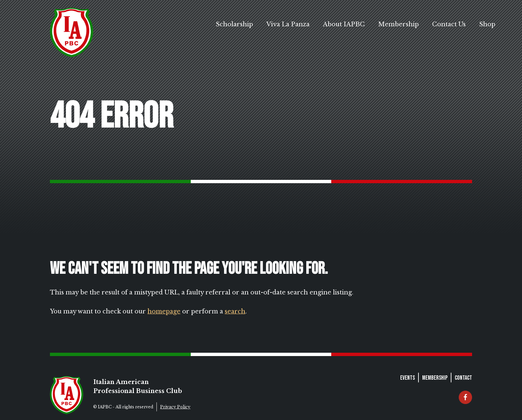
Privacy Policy (175, 407)
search (235, 311)
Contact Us (449, 24)
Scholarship (234, 24)
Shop (487, 24)
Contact (463, 378)
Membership (398, 24)
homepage (164, 311)
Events (407, 378)
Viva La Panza (288, 24)
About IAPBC (344, 24)
